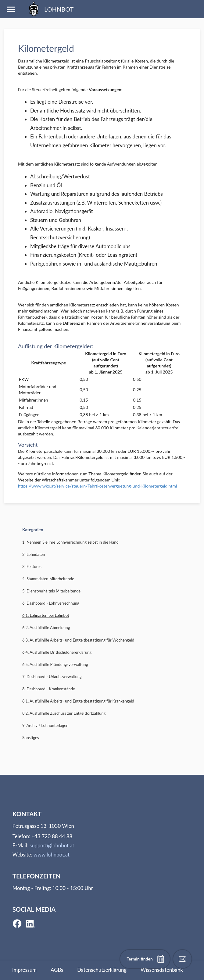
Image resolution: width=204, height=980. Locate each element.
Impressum (24, 970)
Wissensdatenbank (162, 970)
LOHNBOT (50, 9)
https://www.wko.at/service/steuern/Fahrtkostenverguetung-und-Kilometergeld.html (97, 486)
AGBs (57, 970)
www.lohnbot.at (52, 855)
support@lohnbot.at (52, 845)
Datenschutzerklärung (102, 970)
